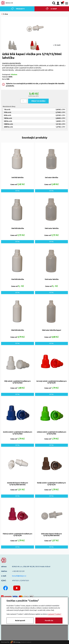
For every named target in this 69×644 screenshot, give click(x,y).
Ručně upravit (20, 621)
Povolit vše (49, 621)
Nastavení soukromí (26, 642)
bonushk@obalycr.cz (19, 576)
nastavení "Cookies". (55, 614)
